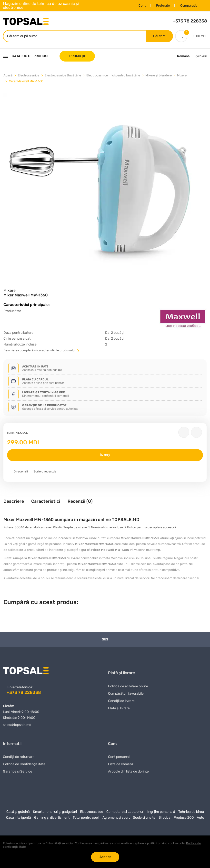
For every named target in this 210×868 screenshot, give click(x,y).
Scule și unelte (144, 818)
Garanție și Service (18, 771)
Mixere (182, 75)
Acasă (8, 75)
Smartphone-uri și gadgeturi (55, 812)
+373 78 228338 (190, 21)
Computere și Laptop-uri (125, 812)
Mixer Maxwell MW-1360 (26, 81)
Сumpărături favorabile (126, 693)
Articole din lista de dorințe (128, 771)
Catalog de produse (26, 56)
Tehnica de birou (191, 812)
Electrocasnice (29, 75)
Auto (200, 818)
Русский (201, 56)
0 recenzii (21, 471)
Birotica (165, 818)
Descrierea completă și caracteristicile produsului (42, 350)
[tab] (14, 503)
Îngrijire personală (161, 812)
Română (183, 56)
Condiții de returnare (19, 757)
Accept (105, 857)
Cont (142, 5)
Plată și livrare (119, 708)
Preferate (163, 5)
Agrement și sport (116, 818)
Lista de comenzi (121, 764)
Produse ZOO (184, 818)
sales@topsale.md (17, 725)
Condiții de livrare (121, 701)
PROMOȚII (77, 56)
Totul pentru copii (86, 818)
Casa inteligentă (19, 818)
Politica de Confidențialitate (24, 764)
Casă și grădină (18, 812)
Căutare (159, 36)
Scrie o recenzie (45, 471)
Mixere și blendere (159, 75)
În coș (105, 455)
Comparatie (189, 5)
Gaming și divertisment (52, 818)
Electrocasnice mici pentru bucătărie (113, 75)
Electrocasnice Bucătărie (63, 75)
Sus (105, 639)
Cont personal (119, 757)
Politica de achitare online (128, 686)
